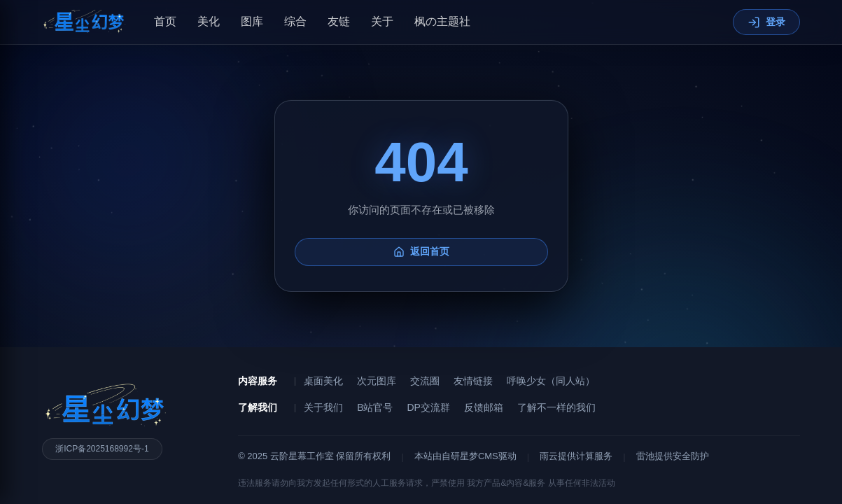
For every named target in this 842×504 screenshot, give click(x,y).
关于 (382, 21)
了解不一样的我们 (556, 407)
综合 (295, 21)
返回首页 (421, 271)
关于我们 (323, 407)
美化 (209, 21)
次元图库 (377, 381)
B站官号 (375, 407)
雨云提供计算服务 (576, 456)
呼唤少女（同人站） (551, 381)
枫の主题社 (442, 21)
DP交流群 (428, 407)
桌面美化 (323, 381)
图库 (252, 21)
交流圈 (425, 381)
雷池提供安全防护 (673, 456)
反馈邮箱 (484, 407)
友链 (339, 21)
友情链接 (473, 381)
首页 (165, 21)
